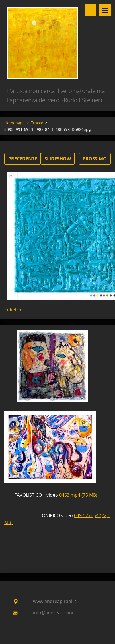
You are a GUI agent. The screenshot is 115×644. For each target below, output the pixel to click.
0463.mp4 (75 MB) (78, 495)
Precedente (23, 159)
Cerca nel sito (90, 10)
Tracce (37, 123)
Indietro (13, 310)
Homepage (15, 123)
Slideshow (58, 159)
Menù (105, 10)
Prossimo (95, 159)
